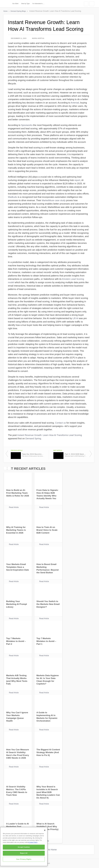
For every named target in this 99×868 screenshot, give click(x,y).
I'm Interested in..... (38, 4)
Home (6, 11)
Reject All (24, 853)
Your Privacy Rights (24, 859)
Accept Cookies (24, 847)
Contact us (60, 423)
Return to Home (49, 850)
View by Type (25, 4)
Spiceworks (27, 125)
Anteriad (75, 103)
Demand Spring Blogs (18, 11)
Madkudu (13, 197)
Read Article (14, 507)
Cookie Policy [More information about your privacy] (33, 842)
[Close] (45, 830)
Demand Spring (33, 438)
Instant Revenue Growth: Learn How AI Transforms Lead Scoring (50, 435)
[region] (24, 847)
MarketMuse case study (54, 200)
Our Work (15, 4)
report (77, 180)
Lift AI (75, 318)
